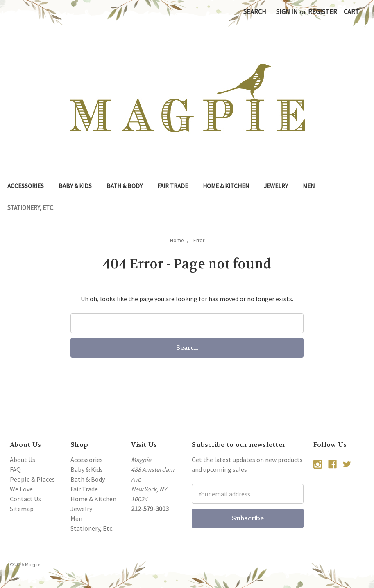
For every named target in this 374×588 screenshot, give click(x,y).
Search (255, 11)
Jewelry (276, 186)
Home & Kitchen (226, 186)
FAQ (15, 469)
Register (323, 11)
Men (309, 186)
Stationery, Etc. (31, 208)
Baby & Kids (75, 186)
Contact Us (25, 499)
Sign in (287, 11)
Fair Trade (173, 186)
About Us (23, 460)
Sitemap (22, 509)
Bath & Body (125, 186)
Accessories (26, 186)
